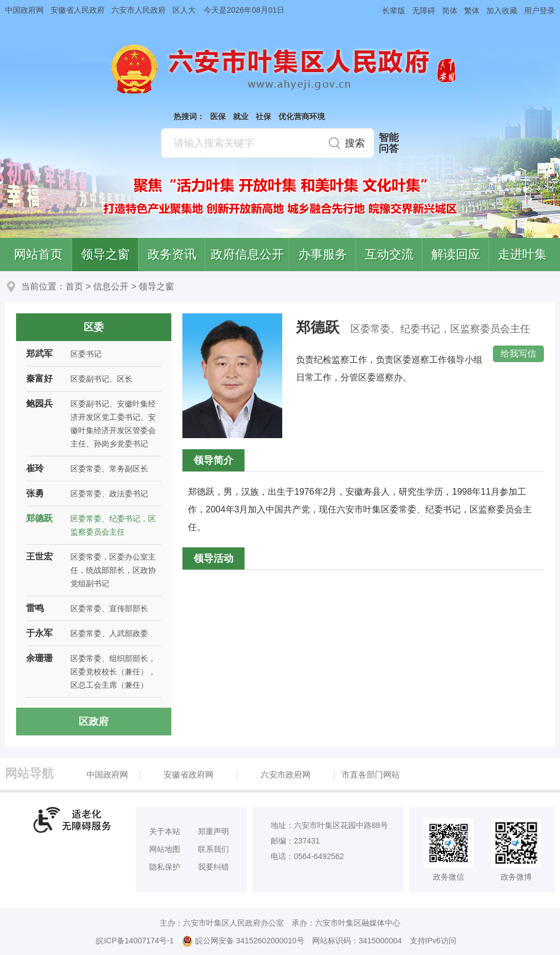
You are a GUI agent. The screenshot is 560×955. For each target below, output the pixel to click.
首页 (74, 286)
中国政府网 (24, 10)
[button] (390, 10)
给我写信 (518, 354)
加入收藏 (502, 11)
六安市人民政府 (139, 10)
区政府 (94, 722)
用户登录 (539, 11)
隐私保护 (165, 867)
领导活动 (213, 558)
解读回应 (456, 254)
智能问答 (389, 143)
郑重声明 (213, 831)
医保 (218, 116)
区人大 (184, 10)
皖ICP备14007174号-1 (135, 941)
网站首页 (38, 254)
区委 (94, 327)
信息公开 (111, 286)
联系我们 (213, 849)
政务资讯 (172, 254)
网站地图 (165, 849)
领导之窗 (105, 254)
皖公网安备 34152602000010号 (243, 941)
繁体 (472, 11)
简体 (450, 11)
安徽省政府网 (189, 774)
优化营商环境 (302, 116)
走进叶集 (522, 254)
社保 (263, 116)
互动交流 (389, 254)
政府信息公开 (247, 254)
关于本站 (165, 831)
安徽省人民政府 (78, 10)
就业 (241, 116)
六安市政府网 (286, 774)
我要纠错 (213, 867)
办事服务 (323, 254)
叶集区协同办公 (544, 263)
